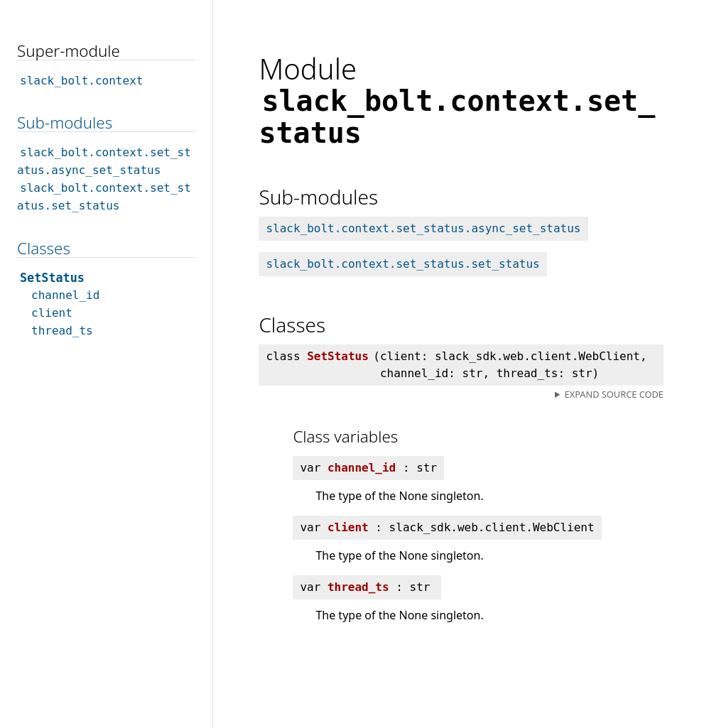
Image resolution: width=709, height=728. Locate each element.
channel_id (65, 295)
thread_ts (62, 331)
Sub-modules (65, 123)
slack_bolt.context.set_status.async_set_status (423, 228)
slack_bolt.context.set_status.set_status (402, 264)
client (52, 313)
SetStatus (52, 278)
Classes (44, 248)
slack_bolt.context (81, 81)
